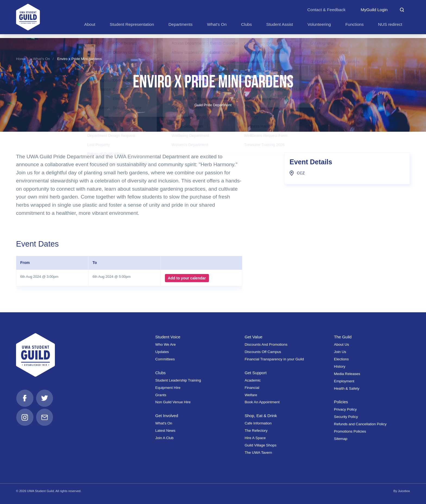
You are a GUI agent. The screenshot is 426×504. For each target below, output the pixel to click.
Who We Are (166, 344)
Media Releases (347, 374)
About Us (341, 344)
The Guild (343, 337)
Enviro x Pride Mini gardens (79, 59)
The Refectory (256, 431)
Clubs (161, 373)
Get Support (256, 373)
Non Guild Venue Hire (173, 402)
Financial (252, 388)
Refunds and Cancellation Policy (360, 424)
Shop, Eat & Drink (261, 416)
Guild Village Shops (260, 445)
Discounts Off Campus (263, 352)
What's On (42, 59)
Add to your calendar (186, 278)
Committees (165, 359)
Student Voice (168, 337)
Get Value (254, 337)
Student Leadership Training (178, 380)
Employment (344, 381)
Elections (341, 359)
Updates (162, 352)
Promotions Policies (350, 431)
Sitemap (341, 439)
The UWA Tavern (258, 453)
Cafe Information (258, 423)
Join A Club (165, 438)
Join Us (340, 352)
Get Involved (167, 416)
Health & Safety (347, 388)
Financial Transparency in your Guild (274, 359)
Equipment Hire (168, 388)
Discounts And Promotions (266, 344)
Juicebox (404, 491)
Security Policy (346, 417)
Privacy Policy (345, 409)
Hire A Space (255, 438)
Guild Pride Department (213, 105)
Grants (161, 395)
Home (21, 59)
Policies (341, 402)
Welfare (251, 395)
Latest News (165, 431)
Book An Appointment (262, 402)
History (340, 366)
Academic (253, 380)
